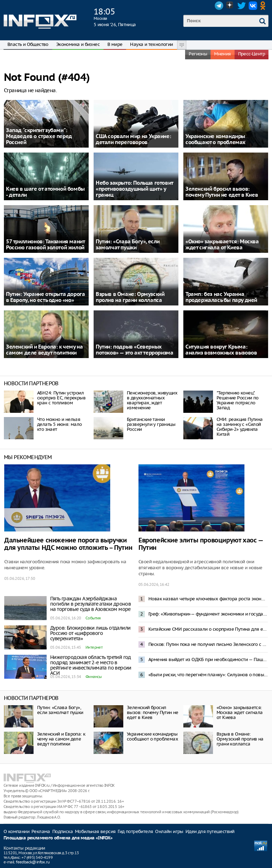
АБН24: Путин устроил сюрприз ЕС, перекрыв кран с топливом (61, 398)
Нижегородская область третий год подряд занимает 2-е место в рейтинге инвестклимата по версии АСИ (91, 665)
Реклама (41, 831)
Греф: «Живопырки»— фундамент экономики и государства (208, 614)
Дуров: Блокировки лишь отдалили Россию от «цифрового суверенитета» (90, 633)
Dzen (230, 6)
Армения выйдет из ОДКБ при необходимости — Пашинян (208, 659)
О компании (16, 831)
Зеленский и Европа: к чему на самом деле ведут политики (61, 739)
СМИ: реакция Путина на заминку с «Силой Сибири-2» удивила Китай (240, 427)
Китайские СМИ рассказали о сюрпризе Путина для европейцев (208, 629)
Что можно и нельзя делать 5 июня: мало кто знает (60, 424)
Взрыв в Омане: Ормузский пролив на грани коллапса (240, 739)
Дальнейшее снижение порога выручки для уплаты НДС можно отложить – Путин (68, 544)
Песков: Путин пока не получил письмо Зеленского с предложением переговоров (208, 644)
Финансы (94, 677)
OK (264, 6)
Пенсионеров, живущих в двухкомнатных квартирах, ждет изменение (152, 400)
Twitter (242, 6)
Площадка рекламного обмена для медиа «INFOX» (58, 838)
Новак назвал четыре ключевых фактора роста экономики (208, 599)
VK (253, 6)
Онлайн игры (169, 831)
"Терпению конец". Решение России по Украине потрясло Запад (238, 400)
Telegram (219, 6)
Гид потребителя (135, 831)
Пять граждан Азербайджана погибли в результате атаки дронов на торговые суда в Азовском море (90, 604)
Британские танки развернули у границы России (151, 424)
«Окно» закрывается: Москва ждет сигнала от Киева (240, 712)
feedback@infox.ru (33, 862)
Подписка (63, 831)
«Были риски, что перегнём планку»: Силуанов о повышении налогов (208, 675)
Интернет (94, 647)
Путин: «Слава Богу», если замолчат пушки (60, 710)
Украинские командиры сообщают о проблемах (152, 736)
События (93, 618)
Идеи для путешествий (210, 831)
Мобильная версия (95, 831)
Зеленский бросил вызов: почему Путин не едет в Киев (153, 712)
